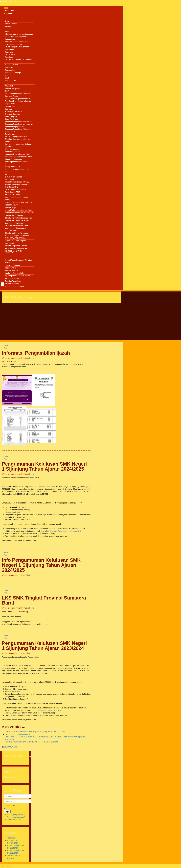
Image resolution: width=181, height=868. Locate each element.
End (15, 747)
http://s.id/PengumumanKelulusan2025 (66, 531)
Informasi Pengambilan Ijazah (36, 353)
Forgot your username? (16, 817)
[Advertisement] (62, 322)
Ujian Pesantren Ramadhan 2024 (18, 734)
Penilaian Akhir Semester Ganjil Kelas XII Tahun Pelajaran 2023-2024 (32, 742)
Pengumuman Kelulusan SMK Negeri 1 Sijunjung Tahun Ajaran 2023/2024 (44, 646)
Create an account (14, 820)
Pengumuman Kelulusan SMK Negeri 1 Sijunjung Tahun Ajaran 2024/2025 (44, 466)
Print (5, 348)
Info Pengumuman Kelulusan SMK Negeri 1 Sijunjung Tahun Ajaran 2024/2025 (41, 565)
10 (12, 747)
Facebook (11, 838)
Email (5, 345)
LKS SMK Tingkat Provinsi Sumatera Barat (44, 600)
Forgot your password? (16, 815)
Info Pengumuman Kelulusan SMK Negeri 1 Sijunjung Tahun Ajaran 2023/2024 (36, 732)
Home (32, 358)
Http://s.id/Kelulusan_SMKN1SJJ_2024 (46, 710)
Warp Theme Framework (20, 866)
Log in (7, 812)
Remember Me (10, 806)
